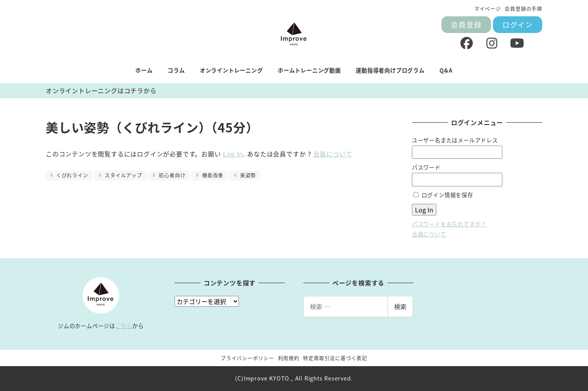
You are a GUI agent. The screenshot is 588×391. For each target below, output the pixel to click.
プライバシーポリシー (247, 358)
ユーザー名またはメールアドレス (455, 140)
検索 (400, 306)
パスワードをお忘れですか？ (449, 224)
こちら (124, 326)
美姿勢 (247, 175)
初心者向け (171, 175)
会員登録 (466, 24)
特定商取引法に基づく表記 (335, 358)
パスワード (426, 167)
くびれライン (71, 175)
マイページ (488, 8)
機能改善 (212, 175)
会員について (333, 154)
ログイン (518, 24)
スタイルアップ (123, 175)
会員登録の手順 (523, 8)
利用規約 (289, 358)
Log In (233, 154)
